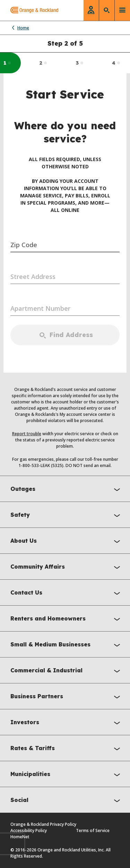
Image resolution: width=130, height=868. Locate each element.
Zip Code (24, 245)
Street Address (33, 277)
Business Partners (67, 697)
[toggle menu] (122, 10)
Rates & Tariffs (67, 749)
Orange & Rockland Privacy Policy (43, 824)
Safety (67, 516)
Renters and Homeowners (67, 619)
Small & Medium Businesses (67, 645)
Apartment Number (40, 308)
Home (20, 28)
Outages (67, 490)
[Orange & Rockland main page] (29, 10)
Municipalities (67, 775)
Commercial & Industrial (67, 671)
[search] (107, 10)
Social (67, 801)
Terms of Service (93, 830)
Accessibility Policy (29, 830)
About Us (67, 542)
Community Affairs (67, 567)
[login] (91, 10)
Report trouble (27, 434)
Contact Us (67, 593)
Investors (67, 723)
